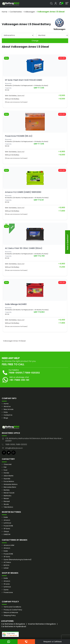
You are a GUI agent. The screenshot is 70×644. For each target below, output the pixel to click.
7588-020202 (32, 373)
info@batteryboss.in (14, 448)
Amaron (7, 520)
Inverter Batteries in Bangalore (42, 624)
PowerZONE (8, 526)
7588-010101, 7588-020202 (16, 444)
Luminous (7, 523)
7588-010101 (15, 373)
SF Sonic (7, 529)
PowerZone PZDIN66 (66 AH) (19, 136)
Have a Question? (68, 242)
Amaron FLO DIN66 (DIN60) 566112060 (23, 192)
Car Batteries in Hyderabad (14, 626)
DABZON (7, 534)
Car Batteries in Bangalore (13, 624)
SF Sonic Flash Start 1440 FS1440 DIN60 (24, 80)
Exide (6, 517)
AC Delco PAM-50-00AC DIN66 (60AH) (24, 248)
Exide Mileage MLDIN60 (16, 304)
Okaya (6, 532)
